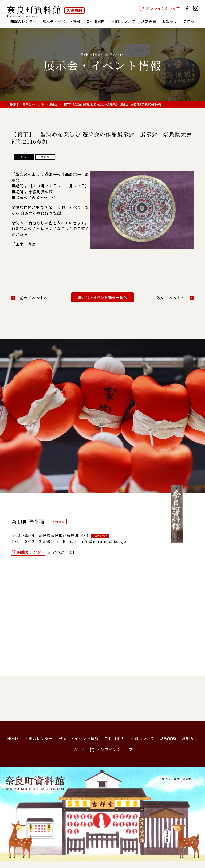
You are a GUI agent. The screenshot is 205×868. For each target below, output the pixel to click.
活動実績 (160, 21)
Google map (100, 543)
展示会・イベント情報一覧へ (102, 304)
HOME (14, 112)
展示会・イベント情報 (69, 21)
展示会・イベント (34, 112)
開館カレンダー (29, 21)
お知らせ (182, 21)
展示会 (53, 112)
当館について (142, 746)
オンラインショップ (162, 8)
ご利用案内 (106, 21)
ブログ (102, 29)
